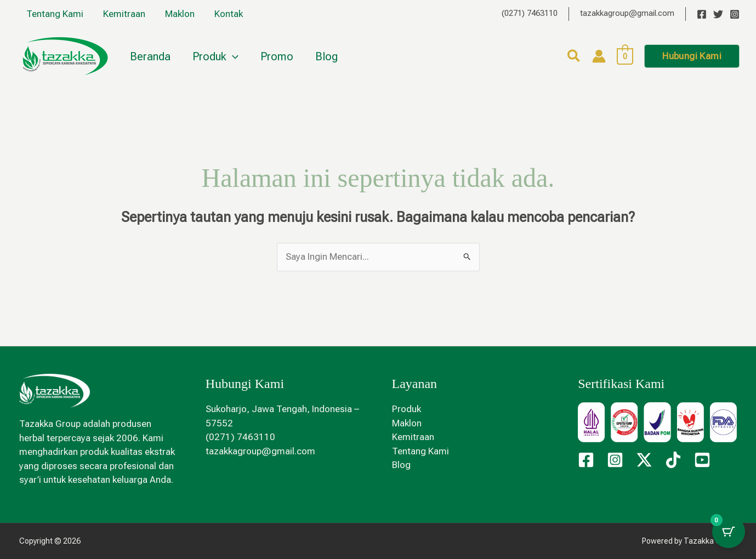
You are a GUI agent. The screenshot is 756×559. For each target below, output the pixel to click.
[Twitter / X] (644, 460)
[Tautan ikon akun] (599, 56)
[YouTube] (702, 460)
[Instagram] (735, 14)
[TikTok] (673, 460)
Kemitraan (123, 14)
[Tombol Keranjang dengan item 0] (729, 532)
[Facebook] (702, 14)
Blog (326, 56)
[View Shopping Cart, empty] (625, 56)
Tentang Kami (54, 14)
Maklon (177, 14)
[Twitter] (718, 14)
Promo (277, 56)
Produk (215, 56)
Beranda (150, 56)
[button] (232, 56)
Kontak (225, 14)
